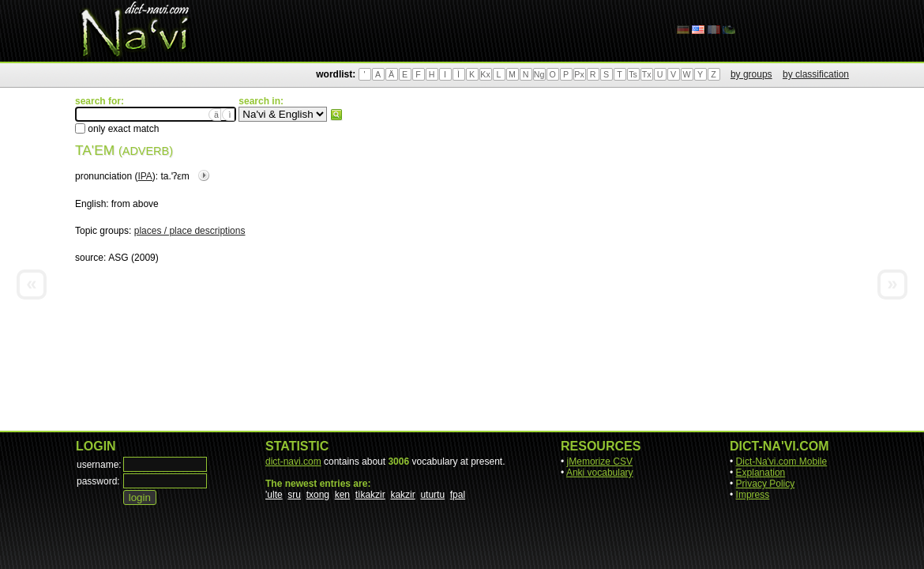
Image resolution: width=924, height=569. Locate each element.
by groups (751, 74)
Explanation (761, 473)
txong (318, 495)
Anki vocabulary (600, 473)
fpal (458, 495)
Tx (647, 74)
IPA (145, 176)
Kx (485, 74)
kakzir (402, 495)
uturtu (432, 495)
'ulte (274, 495)
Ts (633, 74)
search (336, 115)
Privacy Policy (766, 484)
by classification (816, 74)
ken (342, 495)
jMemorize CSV (600, 462)
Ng (539, 74)
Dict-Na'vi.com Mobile (782, 462)
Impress (753, 495)
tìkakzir (370, 495)
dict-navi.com (293, 462)
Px (579, 74)
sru (294, 495)
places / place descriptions (190, 231)
